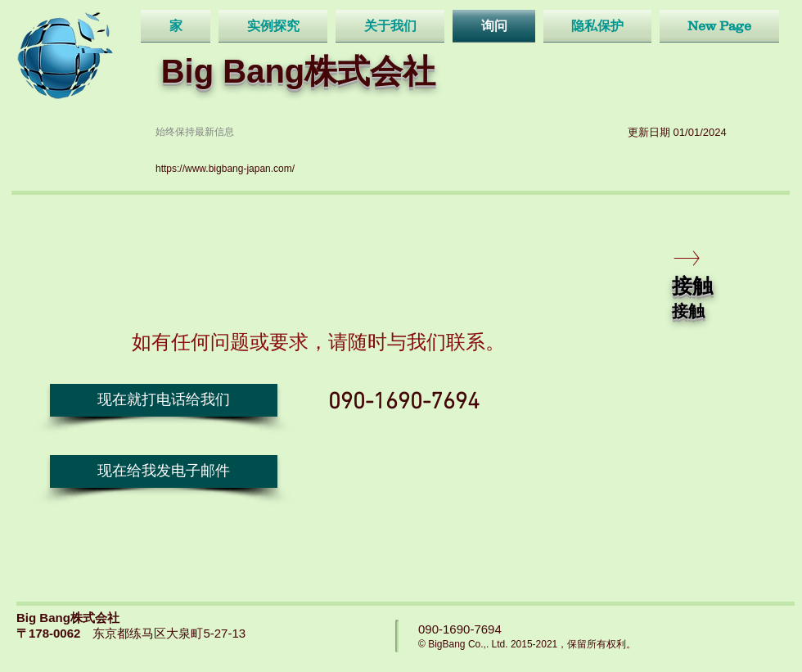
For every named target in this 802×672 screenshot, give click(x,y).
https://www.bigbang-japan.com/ (225, 169)
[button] (164, 400)
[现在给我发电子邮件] (164, 471)
